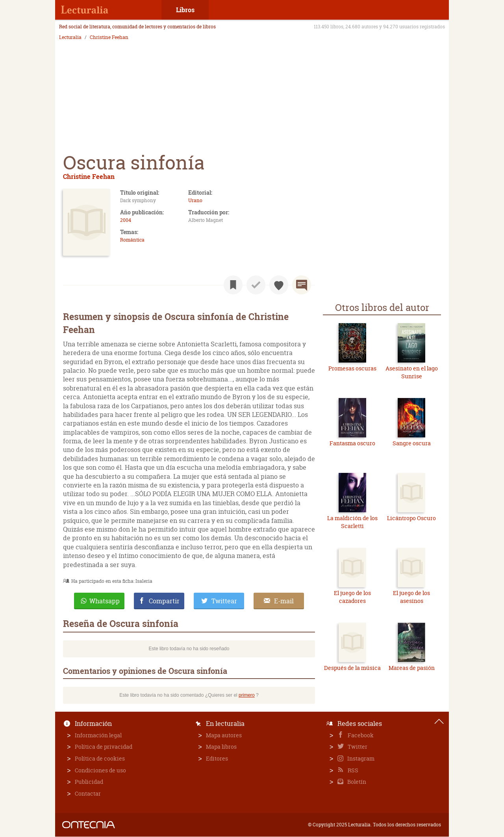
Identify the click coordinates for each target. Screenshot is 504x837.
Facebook (360, 735)
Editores (217, 758)
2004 (126, 220)
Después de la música (352, 668)
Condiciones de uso (100, 770)
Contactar (88, 793)
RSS (352, 770)
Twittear (224, 601)
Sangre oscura (412, 443)
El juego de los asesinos (411, 597)
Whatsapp (105, 601)
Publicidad (89, 782)
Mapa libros (221, 747)
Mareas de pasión (412, 668)
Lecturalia (70, 37)
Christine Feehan (109, 37)
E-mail (284, 601)
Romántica (132, 240)
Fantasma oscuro (352, 443)
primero (247, 695)
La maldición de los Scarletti (352, 522)
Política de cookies (100, 758)
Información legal (98, 735)
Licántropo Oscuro (411, 518)
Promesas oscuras (352, 368)
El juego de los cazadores (352, 597)
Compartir (164, 601)
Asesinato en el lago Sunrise (412, 372)
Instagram (360, 758)
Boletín (356, 782)
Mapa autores (224, 735)
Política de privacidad (104, 747)
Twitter (357, 747)
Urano (195, 200)
